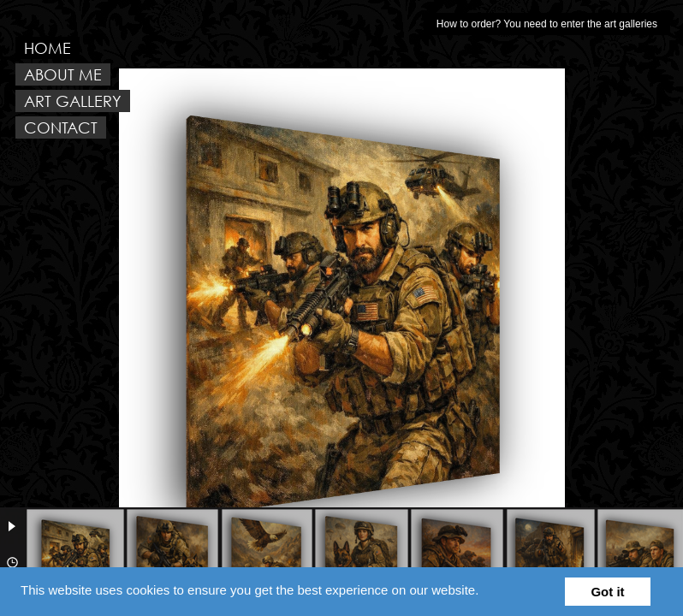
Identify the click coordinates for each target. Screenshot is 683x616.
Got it (607, 592)
